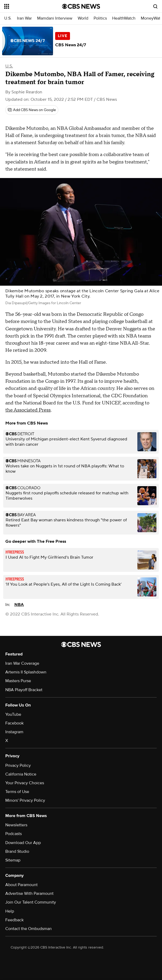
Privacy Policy (18, 765)
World (83, 18)
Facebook (14, 723)
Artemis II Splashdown (26, 672)
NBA (19, 605)
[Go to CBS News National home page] (81, 6)
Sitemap (13, 860)
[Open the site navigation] (30, 6)
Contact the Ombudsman (29, 929)
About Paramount (21, 885)
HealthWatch (124, 18)
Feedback (14, 920)
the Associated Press (28, 410)
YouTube (13, 714)
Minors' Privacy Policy (25, 800)
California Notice (21, 774)
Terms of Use (17, 792)
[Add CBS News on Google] (32, 110)
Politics (100, 18)
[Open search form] (155, 6)
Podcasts (14, 834)
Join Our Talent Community (31, 902)
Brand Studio (17, 851)
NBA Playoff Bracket (24, 690)
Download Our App (23, 843)
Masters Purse (18, 681)
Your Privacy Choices (25, 783)
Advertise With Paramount (29, 894)
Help (10, 911)
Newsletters (16, 825)
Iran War (24, 18)
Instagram (14, 732)
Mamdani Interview (55, 18)
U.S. (8, 18)
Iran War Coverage (22, 663)
